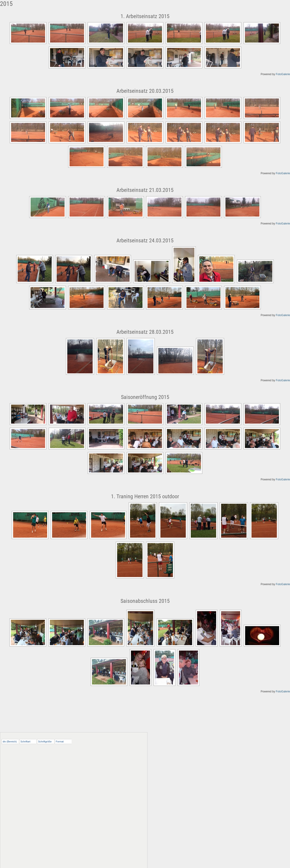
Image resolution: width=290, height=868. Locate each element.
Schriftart (25, 742)
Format (60, 742)
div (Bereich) (10, 742)
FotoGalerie (283, 74)
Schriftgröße (45, 742)
